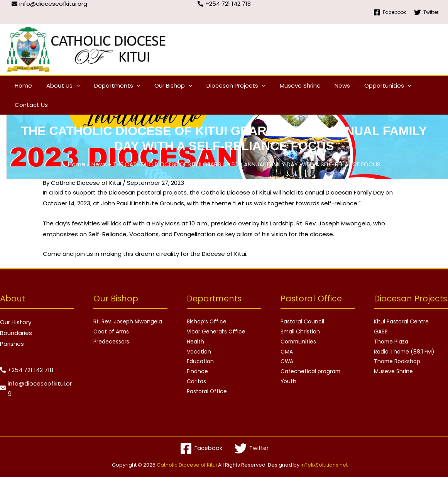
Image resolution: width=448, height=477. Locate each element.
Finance (197, 372)
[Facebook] (390, 12)
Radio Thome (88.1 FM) (405, 352)
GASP (381, 332)
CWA (287, 362)
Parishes (12, 344)
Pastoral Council (302, 322)
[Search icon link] (436, 96)
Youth (289, 382)
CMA (287, 352)
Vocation (199, 352)
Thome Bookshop (397, 362)
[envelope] (37, 388)
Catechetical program (311, 372)
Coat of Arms (112, 332)
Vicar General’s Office (216, 332)
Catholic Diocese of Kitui (187, 465)
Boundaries (16, 333)
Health (195, 342)
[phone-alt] (27, 370)
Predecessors (111, 342)
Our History (16, 322)
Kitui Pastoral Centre (401, 322)
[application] (72, 86)
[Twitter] (426, 12)
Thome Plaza (391, 342)
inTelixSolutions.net (324, 465)
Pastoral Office (207, 392)
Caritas (196, 382)
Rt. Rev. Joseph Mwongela (128, 322)
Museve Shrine (393, 372)
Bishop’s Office (207, 322)
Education (200, 362)
